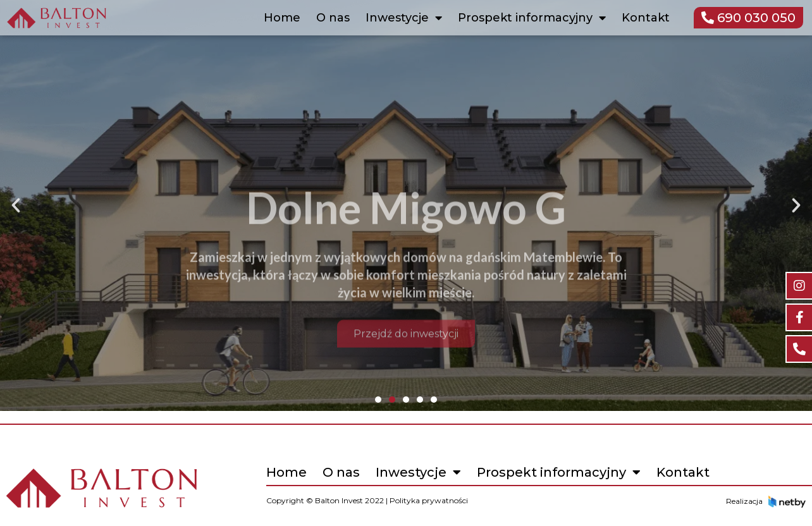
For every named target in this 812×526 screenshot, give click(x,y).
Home (282, 18)
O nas (333, 18)
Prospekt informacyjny (532, 18)
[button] (16, 205)
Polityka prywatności (429, 500)
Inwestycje (404, 18)
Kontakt (646, 18)
